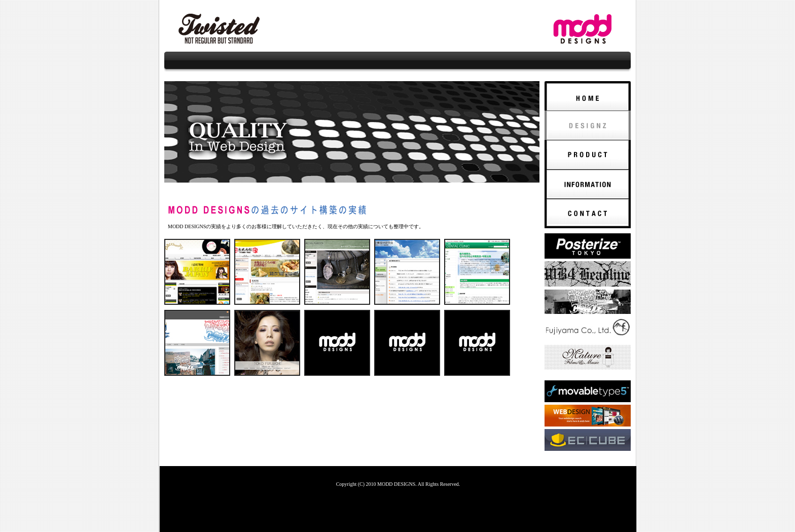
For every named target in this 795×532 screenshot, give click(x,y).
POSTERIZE (588, 246)
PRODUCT (588, 155)
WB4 (588, 274)
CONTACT (588, 214)
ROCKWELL (588, 358)
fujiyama (588, 330)
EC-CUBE (588, 440)
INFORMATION (588, 184)
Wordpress (588, 416)
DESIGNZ (588, 125)
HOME (588, 96)
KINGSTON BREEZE (588, 302)
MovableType (588, 391)
